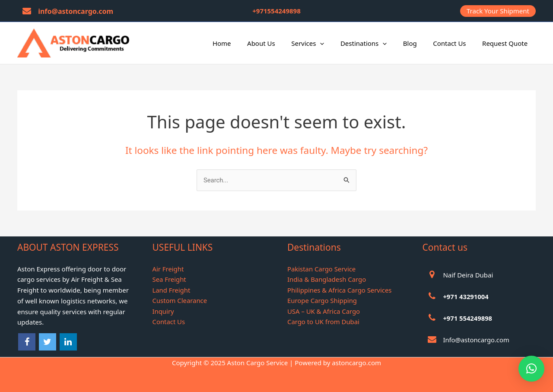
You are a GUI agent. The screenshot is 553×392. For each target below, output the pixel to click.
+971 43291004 (466, 296)
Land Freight (172, 290)
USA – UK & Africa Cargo (324, 312)
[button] (498, 11)
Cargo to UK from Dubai (324, 322)
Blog (418, 43)
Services (322, 43)
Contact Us (454, 43)
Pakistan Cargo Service (322, 269)
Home (243, 43)
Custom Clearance (180, 301)
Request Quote (507, 43)
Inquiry (164, 312)
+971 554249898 (468, 318)
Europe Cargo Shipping (323, 301)
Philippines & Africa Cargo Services (340, 290)
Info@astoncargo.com (477, 340)
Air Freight (168, 269)
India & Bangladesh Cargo (327, 280)
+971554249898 (276, 11)
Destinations (375, 43)
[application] (335, 43)
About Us (279, 43)
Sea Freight (170, 280)
